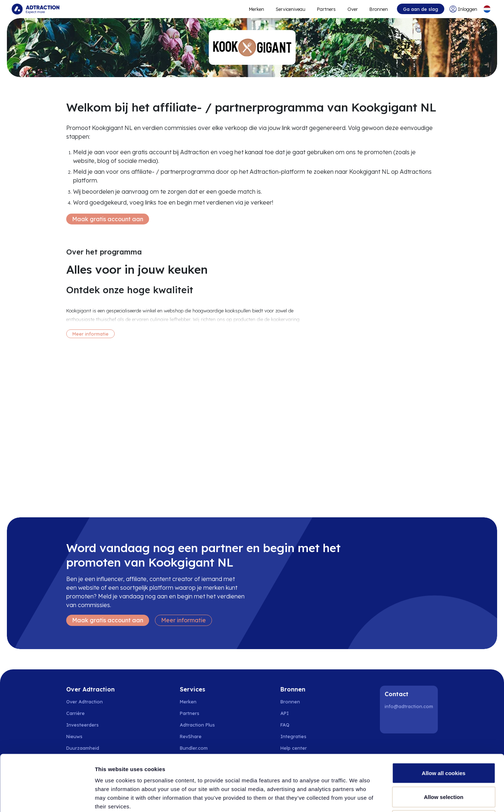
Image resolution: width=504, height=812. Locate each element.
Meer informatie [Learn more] (183, 620)
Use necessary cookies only (444, 764)
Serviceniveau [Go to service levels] (291, 9)
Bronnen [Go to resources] (379, 9)
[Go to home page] (35, 9)
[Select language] (487, 9)
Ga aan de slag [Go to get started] (421, 9)
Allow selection (443, 741)
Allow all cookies (444, 717)
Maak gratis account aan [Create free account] (108, 219)
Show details (380, 798)
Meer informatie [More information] (90, 334)
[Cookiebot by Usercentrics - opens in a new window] (47, 798)
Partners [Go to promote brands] (326, 9)
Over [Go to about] (353, 9)
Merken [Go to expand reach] (257, 9)
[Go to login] (463, 9)
